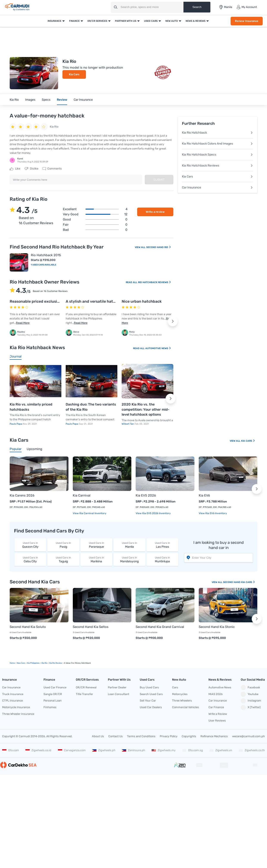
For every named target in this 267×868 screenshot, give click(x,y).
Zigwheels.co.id (38, 750)
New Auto (172, 21)
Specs (46, 100)
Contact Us (116, 736)
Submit (159, 180)
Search (197, 7)
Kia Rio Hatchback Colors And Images (217, 144)
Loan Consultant (119, 694)
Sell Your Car (148, 701)
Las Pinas (162, 545)
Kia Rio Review (56, 663)
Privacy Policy (169, 736)
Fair (95, 225)
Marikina (96, 559)
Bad (95, 230)
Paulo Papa (16, 424)
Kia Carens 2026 (22, 495)
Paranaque (96, 545)
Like (15, 169)
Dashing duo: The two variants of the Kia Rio (91, 407)
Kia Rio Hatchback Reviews (217, 166)
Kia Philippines (33, 663)
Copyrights (189, 736)
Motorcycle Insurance (16, 707)
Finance (74, 21)
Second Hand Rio (159, 247)
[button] (173, 321)
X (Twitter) (251, 708)
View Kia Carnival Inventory (90, 513)
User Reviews (217, 721)
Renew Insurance (247, 21)
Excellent (95, 209)
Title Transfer (84, 694)
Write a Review (218, 714)
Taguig (63, 559)
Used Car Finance (55, 687)
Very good (95, 214)
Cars (175, 687)
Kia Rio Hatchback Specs (217, 155)
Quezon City (30, 545)
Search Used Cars (151, 694)
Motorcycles (180, 694)
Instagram (251, 701)
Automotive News (158, 348)
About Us (98, 736)
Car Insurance (83, 100)
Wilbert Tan (128, 424)
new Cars (21, 663)
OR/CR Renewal (86, 687)
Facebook (250, 688)
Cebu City (30, 559)
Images (30, 100)
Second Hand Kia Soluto (28, 627)
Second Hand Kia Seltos (91, 627)
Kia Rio (14, 100)
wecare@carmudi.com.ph (248, 736)
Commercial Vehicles (186, 707)
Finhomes (50, 707)
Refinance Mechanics (214, 736)
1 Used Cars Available (43, 265)
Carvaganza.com (72, 750)
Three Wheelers (182, 701)
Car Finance (216, 707)
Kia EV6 (204, 495)
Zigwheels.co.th (252, 750)
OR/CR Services (97, 21)
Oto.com (11, 750)
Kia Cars (74, 74)
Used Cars (151, 21)
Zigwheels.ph (104, 750)
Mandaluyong (129, 559)
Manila (129, 545)
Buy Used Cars (149, 687)
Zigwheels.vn (221, 750)
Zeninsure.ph (133, 750)
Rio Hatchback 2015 (46, 255)
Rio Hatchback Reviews (155, 282)
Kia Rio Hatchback (217, 133)
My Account (247, 7)
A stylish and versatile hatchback (96, 301)
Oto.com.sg (192, 750)
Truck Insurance (13, 694)
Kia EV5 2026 (146, 495)
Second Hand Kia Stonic (217, 627)
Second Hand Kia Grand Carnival (160, 627)
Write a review (155, 212)
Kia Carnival (82, 495)
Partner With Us (126, 21)
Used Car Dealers (151, 707)
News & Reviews (196, 21)
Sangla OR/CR (53, 694)
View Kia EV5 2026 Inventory (153, 513)
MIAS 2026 (216, 694)
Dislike (31, 169)
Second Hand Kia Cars (239, 582)
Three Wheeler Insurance (18, 714)
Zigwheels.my (164, 750)
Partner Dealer (117, 687)
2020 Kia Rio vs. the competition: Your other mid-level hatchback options (146, 409)
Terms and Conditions (141, 736)
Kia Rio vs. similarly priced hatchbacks (31, 407)
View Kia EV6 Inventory (213, 513)
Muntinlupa (162, 559)
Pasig (63, 545)
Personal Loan (53, 701)
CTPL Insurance (12, 701)
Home (12, 663)
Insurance (54, 21)
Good (95, 219)
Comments (52, 169)
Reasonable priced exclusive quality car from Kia (54, 301)
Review (62, 100)
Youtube (250, 694)
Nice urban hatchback (142, 301)
